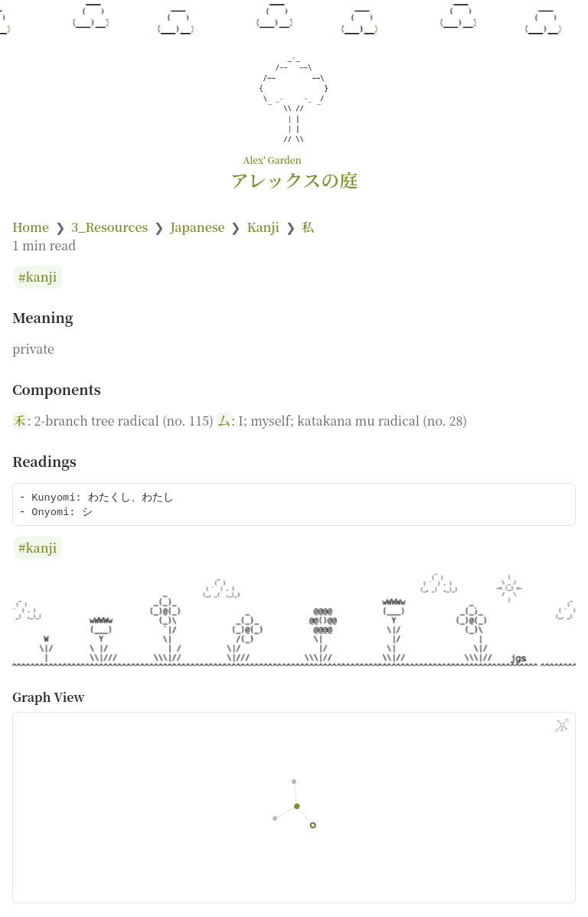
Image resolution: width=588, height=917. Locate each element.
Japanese (197, 227)
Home (31, 227)
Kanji (263, 227)
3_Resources (109, 227)
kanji (42, 277)
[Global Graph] (562, 726)
